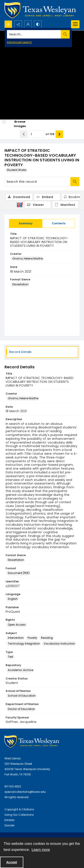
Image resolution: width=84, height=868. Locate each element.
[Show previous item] (24, 134)
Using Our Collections (19, 815)
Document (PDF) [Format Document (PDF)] (19, 573)
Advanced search (19, 42)
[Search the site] (34, 34)
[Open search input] (8, 24)
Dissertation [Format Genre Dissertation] (20, 284)
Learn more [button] (41, 850)
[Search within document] (75, 182)
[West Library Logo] (32, 741)
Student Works (17, 170)
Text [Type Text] (11, 657)
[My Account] (28, 24)
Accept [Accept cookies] (12, 862)
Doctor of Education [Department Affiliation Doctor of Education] (21, 709)
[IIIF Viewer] (38, 205)
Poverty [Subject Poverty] (32, 638)
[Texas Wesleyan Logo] (40, 10)
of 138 (50, 134)
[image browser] (17, 124)
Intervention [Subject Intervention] (16, 638)
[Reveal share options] (18, 24)
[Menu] (75, 24)
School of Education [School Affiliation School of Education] (22, 696)
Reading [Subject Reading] (47, 638)
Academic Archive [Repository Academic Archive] (20, 670)
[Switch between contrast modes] (38, 24)
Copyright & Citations (19, 809)
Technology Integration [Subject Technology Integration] (24, 644)
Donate (9, 825)
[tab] (26, 223)
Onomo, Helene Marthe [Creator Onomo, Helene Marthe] (28, 259)
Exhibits (10, 820)
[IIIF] (20, 205)
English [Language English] (13, 599)
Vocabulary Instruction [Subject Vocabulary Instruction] (59, 644)
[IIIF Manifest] (65, 205)
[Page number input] (37, 134)
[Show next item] (59, 134)
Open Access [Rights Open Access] (17, 625)
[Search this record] (38, 182)
